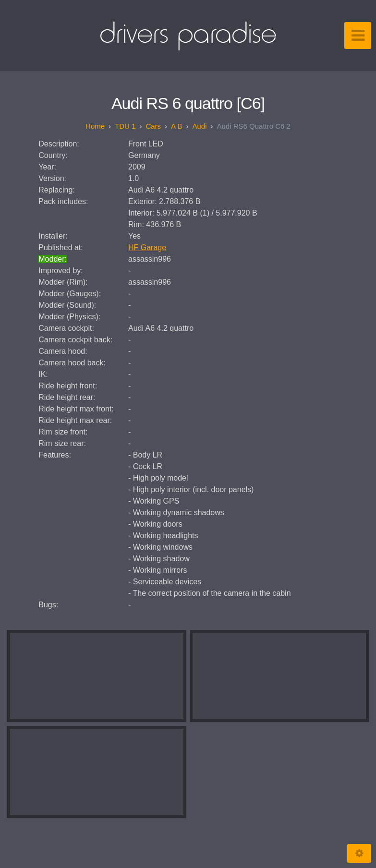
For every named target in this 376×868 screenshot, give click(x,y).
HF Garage (147, 247)
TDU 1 (125, 126)
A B (176, 126)
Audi (199, 126)
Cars (153, 126)
